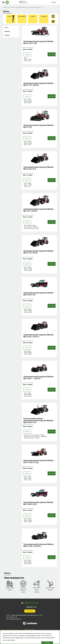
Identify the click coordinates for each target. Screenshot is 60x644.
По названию (44, 16)
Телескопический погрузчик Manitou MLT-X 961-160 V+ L (38, 336)
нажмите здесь (11, 640)
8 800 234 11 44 (22, 2)
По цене (11, 19)
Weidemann (7, 31)
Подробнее (27, 54)
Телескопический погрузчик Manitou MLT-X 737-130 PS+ (38, 84)
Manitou (6, 27)
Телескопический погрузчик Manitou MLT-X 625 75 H (38, 168)
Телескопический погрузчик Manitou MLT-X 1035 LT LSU (38, 461)
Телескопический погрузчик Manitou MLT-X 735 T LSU (38, 42)
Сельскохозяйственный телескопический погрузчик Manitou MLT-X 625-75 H (38, 421)
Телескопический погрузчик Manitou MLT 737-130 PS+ (38, 210)
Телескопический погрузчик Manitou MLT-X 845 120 (38, 294)
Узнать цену (52, 54)
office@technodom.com (23, 3)
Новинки (33, 16)
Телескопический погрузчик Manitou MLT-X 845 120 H (38, 503)
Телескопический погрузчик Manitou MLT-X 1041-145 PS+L (38, 545)
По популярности (22, 16)
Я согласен (47, 643)
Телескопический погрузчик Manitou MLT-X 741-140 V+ (38, 252)
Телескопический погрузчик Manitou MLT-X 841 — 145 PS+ (38, 378)
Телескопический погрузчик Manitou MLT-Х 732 (38, 126)
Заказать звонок (30, 611)
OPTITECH (7, 35)
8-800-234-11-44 (31, 607)
